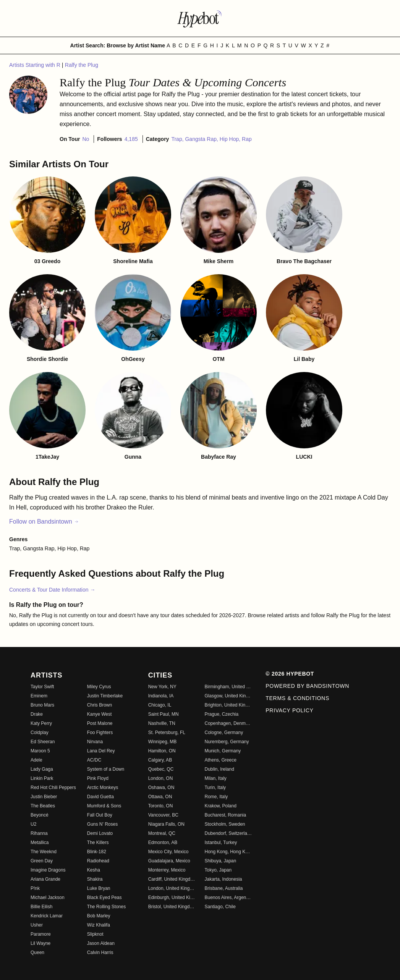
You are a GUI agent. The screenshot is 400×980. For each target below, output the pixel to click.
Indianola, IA (161, 696)
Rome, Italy (216, 797)
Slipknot (95, 934)
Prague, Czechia (221, 714)
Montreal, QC (162, 833)
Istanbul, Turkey (221, 843)
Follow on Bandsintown (44, 522)
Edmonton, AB (163, 843)
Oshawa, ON (161, 788)
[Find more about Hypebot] (200, 18)
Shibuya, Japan (220, 861)
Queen (37, 953)
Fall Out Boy (100, 815)
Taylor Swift (42, 687)
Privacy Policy (289, 710)
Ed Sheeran (43, 742)
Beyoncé (40, 815)
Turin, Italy (215, 788)
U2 (33, 824)
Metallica (40, 843)
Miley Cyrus (99, 687)
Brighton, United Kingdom (228, 705)
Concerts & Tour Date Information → (52, 590)
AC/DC (94, 760)
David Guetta (100, 797)
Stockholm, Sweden (225, 824)
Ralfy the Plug (82, 65)
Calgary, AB (160, 760)
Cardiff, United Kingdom (172, 879)
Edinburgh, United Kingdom (172, 898)
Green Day (42, 861)
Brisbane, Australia (223, 888)
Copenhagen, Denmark (228, 723)
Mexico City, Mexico (168, 852)
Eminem (39, 696)
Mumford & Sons (104, 806)
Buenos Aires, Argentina (228, 898)
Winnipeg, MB (163, 742)
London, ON (161, 778)
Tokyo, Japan (218, 870)
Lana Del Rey (101, 751)
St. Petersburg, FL (167, 733)
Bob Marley (99, 916)
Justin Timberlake (105, 696)
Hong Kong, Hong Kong (228, 852)
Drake (37, 714)
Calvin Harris (100, 953)
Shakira (95, 879)
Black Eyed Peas (104, 898)
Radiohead (98, 861)
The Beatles (43, 806)
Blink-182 (97, 852)
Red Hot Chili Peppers (53, 788)
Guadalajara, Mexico (169, 861)
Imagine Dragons (48, 870)
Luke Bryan (99, 888)
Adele (36, 760)
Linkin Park (42, 778)
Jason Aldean (101, 943)
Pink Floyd (98, 778)
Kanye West (99, 714)
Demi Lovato (100, 833)
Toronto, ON (161, 806)
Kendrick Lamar (47, 916)
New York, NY (162, 687)
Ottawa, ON (160, 797)
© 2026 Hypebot (290, 674)
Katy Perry (41, 723)
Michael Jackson (48, 898)
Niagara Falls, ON (166, 824)
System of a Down (106, 769)
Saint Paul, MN (164, 714)
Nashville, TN (162, 723)
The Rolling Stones (106, 907)
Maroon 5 (40, 751)
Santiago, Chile (220, 907)
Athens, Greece (220, 760)
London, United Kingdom (172, 888)
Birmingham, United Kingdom (228, 687)
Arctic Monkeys (103, 788)
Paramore (41, 934)
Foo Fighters (100, 733)
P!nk (35, 888)
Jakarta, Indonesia (223, 879)
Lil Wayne (40, 943)
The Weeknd (44, 852)
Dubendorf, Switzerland (228, 833)
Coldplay (40, 733)
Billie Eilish (41, 907)
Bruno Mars (42, 705)
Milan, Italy (215, 778)
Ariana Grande (45, 879)
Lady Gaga (42, 769)
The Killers (98, 843)
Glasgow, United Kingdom (228, 696)
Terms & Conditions (297, 698)
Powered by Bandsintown (307, 686)
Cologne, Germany (224, 733)
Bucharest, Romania (225, 815)
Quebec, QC (161, 769)
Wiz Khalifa (99, 925)
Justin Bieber (44, 797)
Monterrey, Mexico (167, 870)
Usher (37, 925)
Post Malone (100, 723)
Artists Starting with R (36, 65)
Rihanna (39, 833)
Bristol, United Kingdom (172, 907)
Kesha (94, 870)
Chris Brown (100, 705)
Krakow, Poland (220, 806)
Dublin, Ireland (219, 769)
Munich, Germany (223, 751)
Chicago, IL (160, 705)
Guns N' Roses (102, 824)
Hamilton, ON (162, 751)
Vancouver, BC (163, 815)
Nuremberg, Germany (227, 742)
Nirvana (95, 742)
